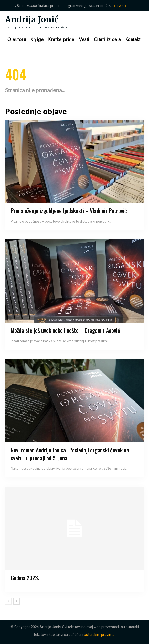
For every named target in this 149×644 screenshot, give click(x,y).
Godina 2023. (25, 578)
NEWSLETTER (124, 6)
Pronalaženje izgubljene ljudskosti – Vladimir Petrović (69, 210)
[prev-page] (8, 601)
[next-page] (17, 601)
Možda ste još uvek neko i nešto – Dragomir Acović (65, 330)
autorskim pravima (99, 635)
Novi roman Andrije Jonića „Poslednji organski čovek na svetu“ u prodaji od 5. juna (70, 454)
